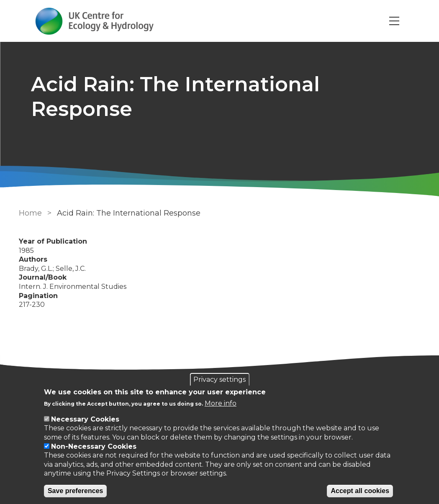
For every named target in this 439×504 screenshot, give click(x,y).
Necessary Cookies (85, 419)
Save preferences (76, 491)
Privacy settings (219, 379)
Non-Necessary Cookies (94, 446)
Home (30, 213)
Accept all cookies (360, 491)
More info (221, 403)
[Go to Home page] (95, 21)
